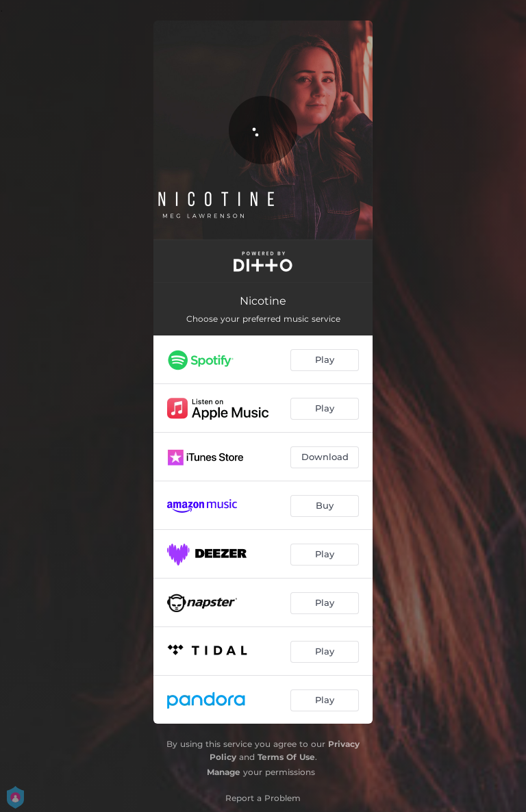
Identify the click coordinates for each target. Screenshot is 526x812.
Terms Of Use (286, 757)
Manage (224, 772)
